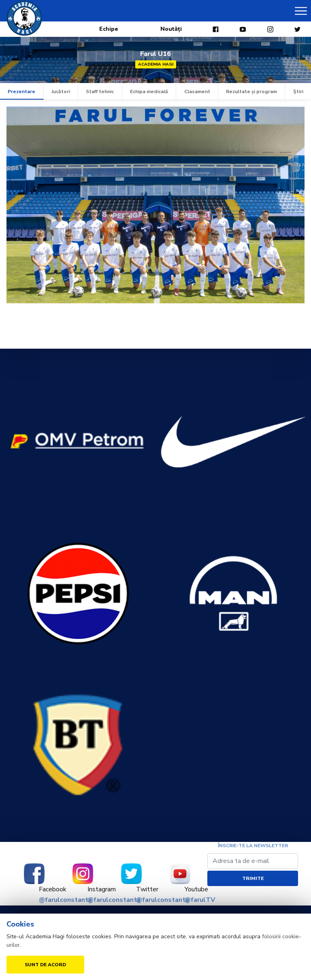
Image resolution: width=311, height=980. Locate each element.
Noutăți (171, 29)
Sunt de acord (45, 965)
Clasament (197, 92)
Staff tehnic (100, 92)
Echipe (109, 29)
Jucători (61, 92)
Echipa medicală (149, 92)
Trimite (253, 878)
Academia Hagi (156, 64)
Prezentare (21, 92)
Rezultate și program (251, 92)
